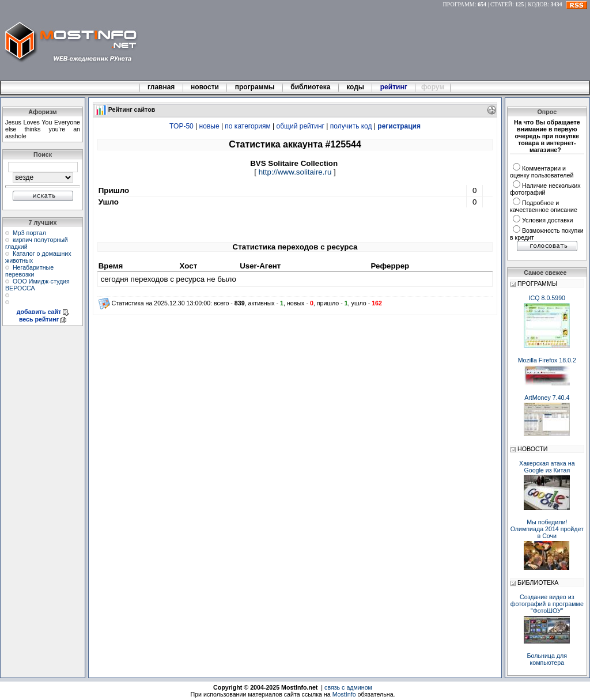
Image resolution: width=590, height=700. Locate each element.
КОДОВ (538, 4)
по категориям (247, 126)
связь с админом (348, 687)
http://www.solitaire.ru (295, 172)
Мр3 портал (29, 233)
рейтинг (395, 87)
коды (355, 87)
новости (205, 87)
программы (255, 87)
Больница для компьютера (547, 659)
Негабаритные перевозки (29, 271)
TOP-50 (181, 126)
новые (209, 126)
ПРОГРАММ (459, 4)
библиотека (311, 87)
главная (161, 87)
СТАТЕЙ (501, 4)
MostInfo (344, 694)
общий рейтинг (300, 126)
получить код (351, 126)
